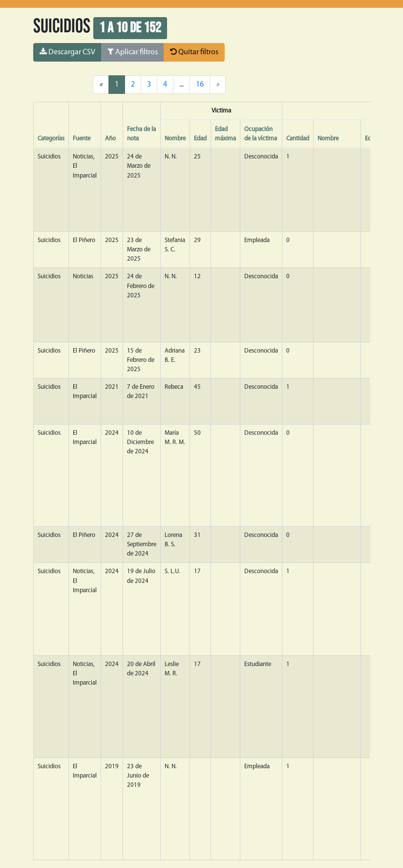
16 (200, 85)
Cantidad (298, 139)
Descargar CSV (67, 52)
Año (110, 139)
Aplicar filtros (133, 52)
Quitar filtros (194, 52)
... (181, 85)
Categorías (51, 139)
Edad (200, 139)
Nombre (175, 139)
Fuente (82, 139)
